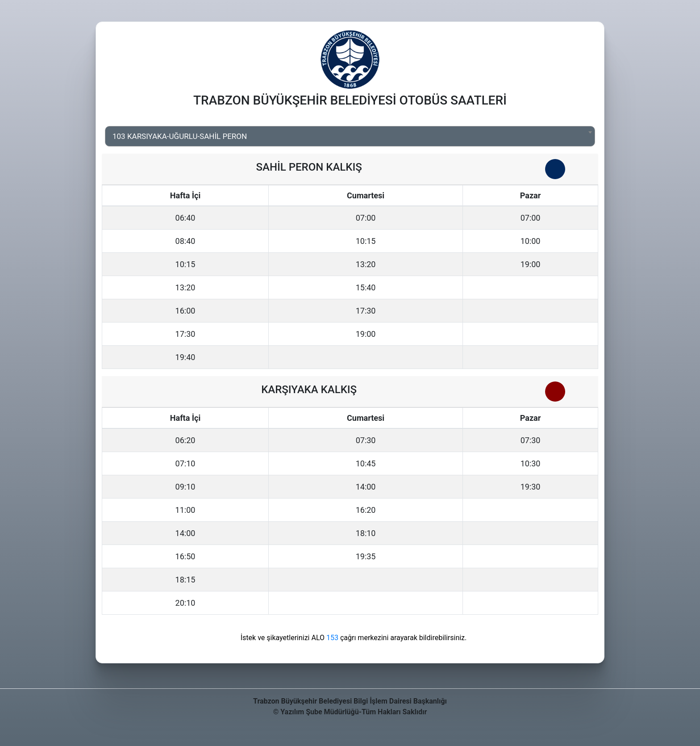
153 (332, 638)
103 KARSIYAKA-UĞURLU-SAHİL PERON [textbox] (180, 136)
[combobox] (350, 136)
